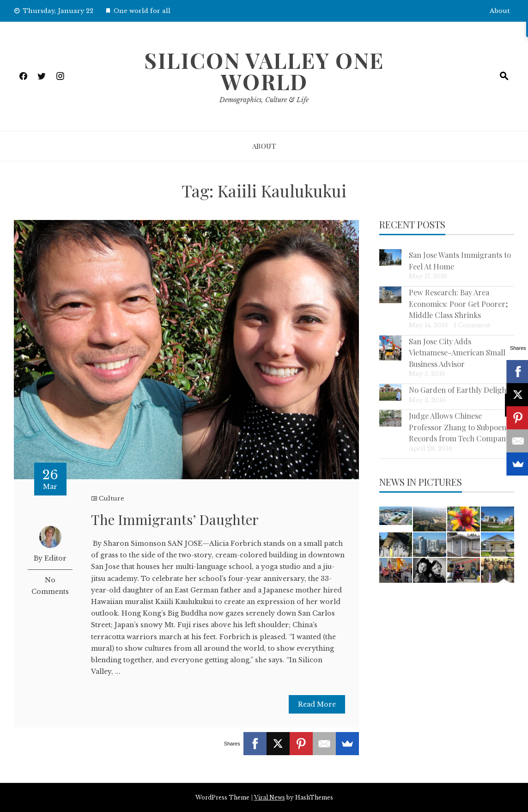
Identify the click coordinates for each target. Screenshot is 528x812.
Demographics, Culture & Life (264, 100)
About (500, 11)
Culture (112, 498)
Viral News (270, 797)
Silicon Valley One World (264, 71)
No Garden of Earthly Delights (461, 390)
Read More (317, 704)
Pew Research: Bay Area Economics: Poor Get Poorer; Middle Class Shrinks (458, 303)
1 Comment (472, 325)
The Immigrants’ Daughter (175, 519)
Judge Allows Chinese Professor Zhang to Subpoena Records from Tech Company (459, 427)
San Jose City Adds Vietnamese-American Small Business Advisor (457, 352)
